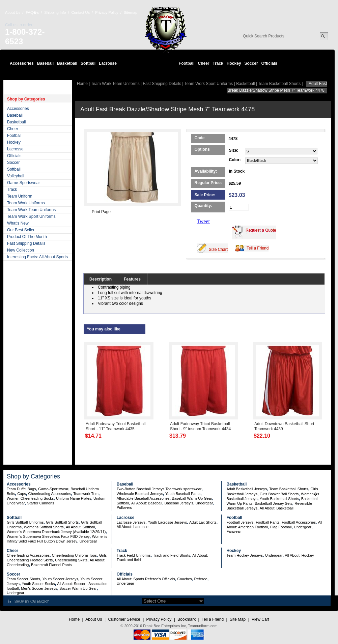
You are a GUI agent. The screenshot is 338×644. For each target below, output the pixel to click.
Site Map (238, 619)
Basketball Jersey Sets (273, 503)
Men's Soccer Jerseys (39, 588)
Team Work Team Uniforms (31, 210)
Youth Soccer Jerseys (60, 579)
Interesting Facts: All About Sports (37, 257)
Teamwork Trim (86, 494)
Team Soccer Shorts (23, 579)
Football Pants (267, 522)
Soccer (251, 63)
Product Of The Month (27, 237)
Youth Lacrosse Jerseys (167, 522)
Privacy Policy (107, 12)
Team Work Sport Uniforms (31, 216)
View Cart (260, 619)
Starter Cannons (40, 503)
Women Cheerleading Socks (30, 498)
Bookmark (187, 619)
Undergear (204, 503)
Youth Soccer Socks (38, 584)
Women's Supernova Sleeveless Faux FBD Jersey (48, 536)
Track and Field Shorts (171, 555)
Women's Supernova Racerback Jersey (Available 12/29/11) (56, 532)
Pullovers (124, 507)
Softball (88, 63)
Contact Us (81, 12)
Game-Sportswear (23, 183)
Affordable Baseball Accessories (143, 498)
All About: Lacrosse (133, 527)
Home (82, 84)
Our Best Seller (21, 230)
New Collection (21, 250)
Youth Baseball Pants (183, 494)
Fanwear (234, 531)
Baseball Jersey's (179, 503)
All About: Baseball (147, 503)
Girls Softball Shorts (62, 522)
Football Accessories (299, 522)
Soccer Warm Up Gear (78, 588)
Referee (201, 579)
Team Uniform (20, 196)
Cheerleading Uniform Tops (74, 555)
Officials (269, 63)
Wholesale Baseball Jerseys (140, 494)
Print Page (101, 212)
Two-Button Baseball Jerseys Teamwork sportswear (159, 489)
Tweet (203, 221)
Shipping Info (55, 12)
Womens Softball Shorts (44, 527)
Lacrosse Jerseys (131, 522)
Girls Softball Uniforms (25, 522)
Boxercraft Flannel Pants (51, 565)
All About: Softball (80, 527)
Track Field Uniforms (134, 555)
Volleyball (16, 176)
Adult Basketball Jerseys (247, 489)
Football (187, 63)
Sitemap (131, 12)
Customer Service (124, 619)
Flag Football (281, 527)
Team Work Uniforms (26, 203)
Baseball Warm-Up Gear (192, 498)
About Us (13, 12)
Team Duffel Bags (21, 489)
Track (218, 63)
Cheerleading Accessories (50, 494)
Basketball (67, 63)
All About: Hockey (299, 555)
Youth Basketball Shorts (279, 499)
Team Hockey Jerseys (245, 555)
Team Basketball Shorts (279, 84)
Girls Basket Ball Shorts (279, 494)
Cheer (203, 63)
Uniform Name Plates (74, 498)
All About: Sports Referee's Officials (146, 579)
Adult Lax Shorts (203, 522)
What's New (18, 223)
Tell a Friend (213, 619)
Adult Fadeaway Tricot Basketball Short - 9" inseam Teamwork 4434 (200, 426)
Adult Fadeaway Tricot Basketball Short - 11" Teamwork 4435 (116, 426)
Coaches (184, 579)
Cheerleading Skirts (71, 560)
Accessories (22, 63)
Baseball (45, 63)
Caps (22, 494)
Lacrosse (108, 63)
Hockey (234, 63)
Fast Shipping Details (26, 243)
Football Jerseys (240, 522)
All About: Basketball (277, 508)
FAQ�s (32, 12)
